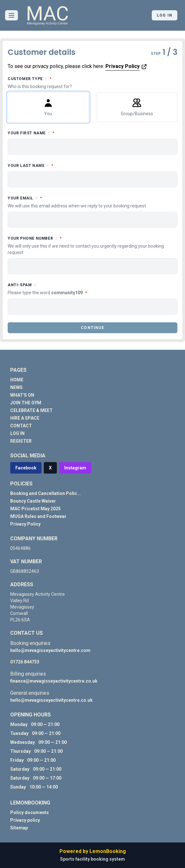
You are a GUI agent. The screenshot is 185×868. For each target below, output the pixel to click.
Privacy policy (25, 820)
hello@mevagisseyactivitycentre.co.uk (51, 700)
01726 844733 (25, 662)
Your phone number (92, 245)
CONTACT (21, 426)
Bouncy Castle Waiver (33, 501)
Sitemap (19, 828)
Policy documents (30, 812)
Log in (165, 15)
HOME (17, 380)
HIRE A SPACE (25, 418)
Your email (92, 202)
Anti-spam (76, 289)
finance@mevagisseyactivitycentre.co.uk (54, 681)
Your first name (60, 133)
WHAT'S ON (22, 395)
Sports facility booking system (92, 859)
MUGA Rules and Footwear (38, 516)
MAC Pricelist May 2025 (35, 509)
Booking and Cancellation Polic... (46, 493)
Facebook (26, 468)
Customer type (92, 83)
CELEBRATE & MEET (31, 410)
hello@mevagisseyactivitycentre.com (50, 650)
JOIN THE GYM (26, 403)
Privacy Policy (123, 66)
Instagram (75, 468)
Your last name (59, 165)
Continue (92, 328)
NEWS (16, 387)
